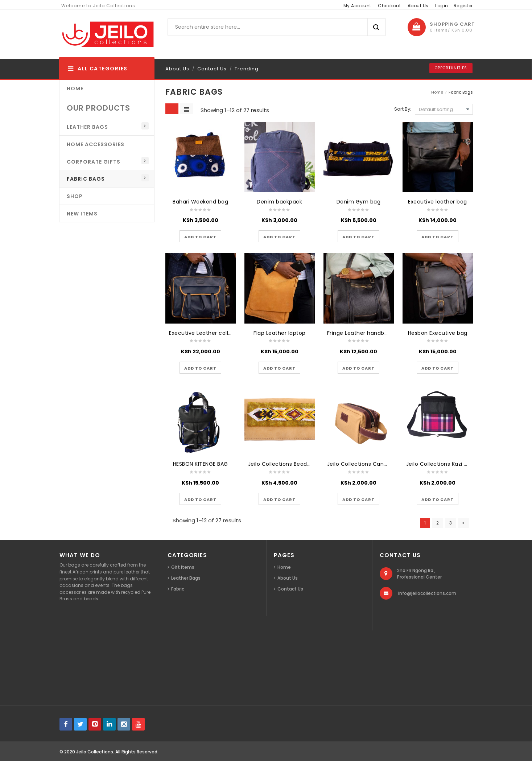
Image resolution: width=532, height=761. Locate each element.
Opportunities (451, 68)
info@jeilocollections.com (427, 593)
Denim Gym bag (359, 202)
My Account (357, 6)
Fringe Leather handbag (359, 333)
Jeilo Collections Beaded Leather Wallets (303, 464)
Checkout (389, 6)
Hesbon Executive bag (438, 333)
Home (437, 92)
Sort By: (403, 109)
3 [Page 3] (451, 523)
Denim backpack (279, 202)
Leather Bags (186, 578)
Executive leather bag (438, 202)
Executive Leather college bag (210, 333)
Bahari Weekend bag (200, 202)
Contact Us (212, 69)
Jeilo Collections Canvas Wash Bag (374, 464)
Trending (247, 69)
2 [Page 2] (438, 523)
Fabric (178, 589)
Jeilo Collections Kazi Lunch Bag (449, 464)
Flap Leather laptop (280, 333)
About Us (418, 6)
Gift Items (183, 567)
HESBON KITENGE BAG (201, 464)
